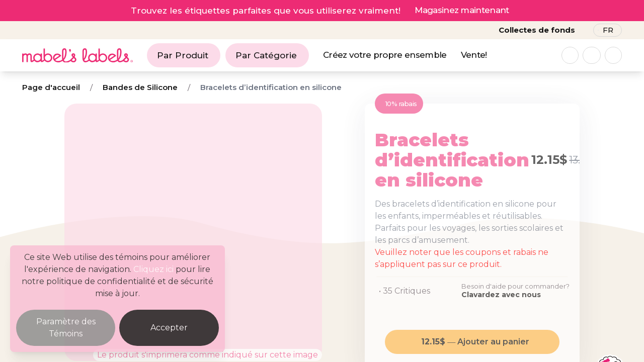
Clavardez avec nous (501, 295)
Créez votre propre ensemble (385, 55)
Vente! (474, 55)
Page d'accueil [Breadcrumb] (51, 87)
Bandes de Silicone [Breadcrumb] (140, 87)
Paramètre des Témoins (66, 328)
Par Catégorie (266, 55)
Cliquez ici (153, 269)
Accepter (169, 328)
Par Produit (183, 55)
